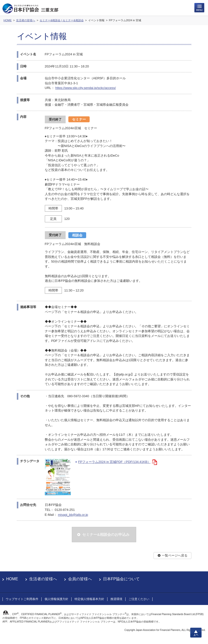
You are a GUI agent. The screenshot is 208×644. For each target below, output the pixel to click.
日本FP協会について (121, 579)
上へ (196, 633)
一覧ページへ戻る (175, 555)
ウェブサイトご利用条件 (22, 599)
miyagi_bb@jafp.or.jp (73, 515)
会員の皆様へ (80, 579)
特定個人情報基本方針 (89, 599)
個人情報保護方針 (56, 599)
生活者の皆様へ (43, 579)
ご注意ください (139, 599)
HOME (12, 579)
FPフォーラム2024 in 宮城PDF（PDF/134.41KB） (115, 462)
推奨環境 (116, 599)
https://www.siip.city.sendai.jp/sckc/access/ (86, 88)
